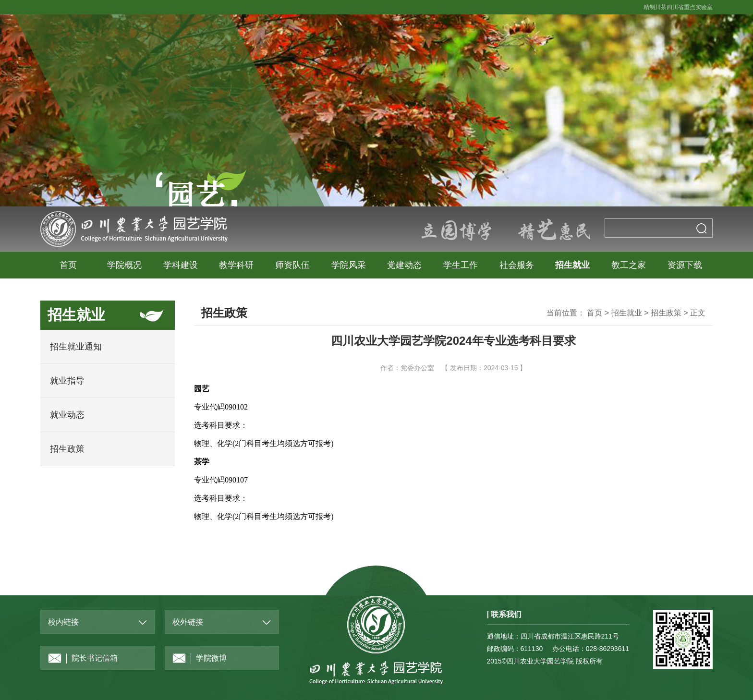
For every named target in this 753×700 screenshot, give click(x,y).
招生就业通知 (76, 347)
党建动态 (404, 265)
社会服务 (517, 265)
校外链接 (188, 622)
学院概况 (124, 265)
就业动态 (67, 415)
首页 (68, 265)
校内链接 (63, 622)
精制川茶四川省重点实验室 (678, 7)
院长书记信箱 (83, 658)
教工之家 (629, 265)
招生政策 (67, 449)
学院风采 (349, 265)
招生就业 (572, 265)
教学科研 (236, 265)
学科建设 (181, 265)
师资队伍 (292, 265)
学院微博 (200, 658)
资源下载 (685, 265)
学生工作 (461, 265)
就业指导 (67, 381)
